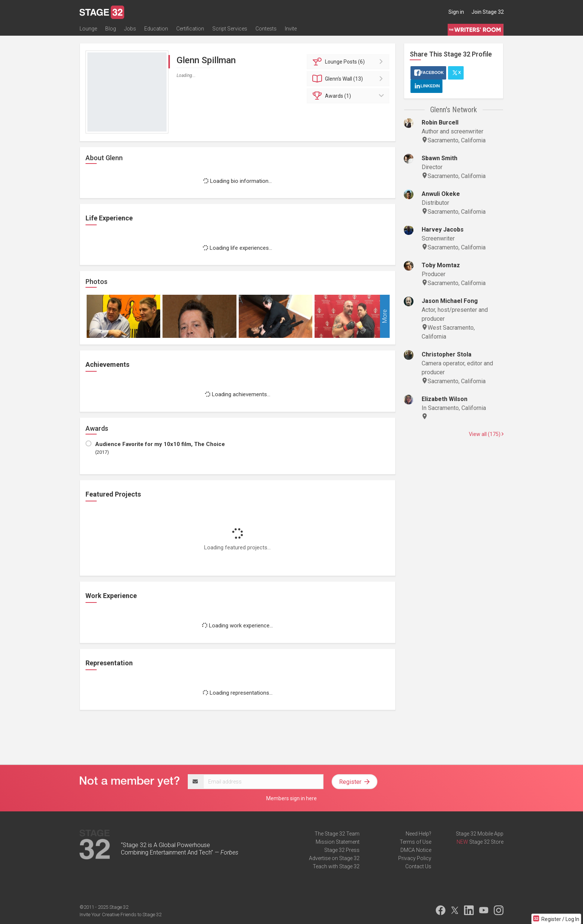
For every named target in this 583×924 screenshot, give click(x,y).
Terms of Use (415, 842)
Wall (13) (349, 79)
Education (156, 29)
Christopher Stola (447, 354)
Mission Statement (338, 842)
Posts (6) (349, 62)
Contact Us (418, 866)
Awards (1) (349, 96)
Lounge (88, 29)
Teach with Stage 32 (336, 866)
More (385, 316)
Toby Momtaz (441, 265)
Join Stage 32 (488, 12)
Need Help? (418, 834)
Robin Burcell (440, 122)
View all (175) (486, 434)
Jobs (130, 29)
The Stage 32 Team (337, 834)
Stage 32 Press (342, 850)
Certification (190, 29)
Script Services (230, 29)
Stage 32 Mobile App (480, 834)
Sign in (456, 12)
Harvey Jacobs (443, 230)
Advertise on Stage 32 (334, 858)
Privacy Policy (415, 858)
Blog (111, 29)
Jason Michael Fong (450, 301)
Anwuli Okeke (441, 194)
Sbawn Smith (439, 158)
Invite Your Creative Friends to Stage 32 (120, 915)
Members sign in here (291, 798)
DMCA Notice (416, 850)
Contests (266, 29)
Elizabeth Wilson (445, 399)
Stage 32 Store (486, 842)
